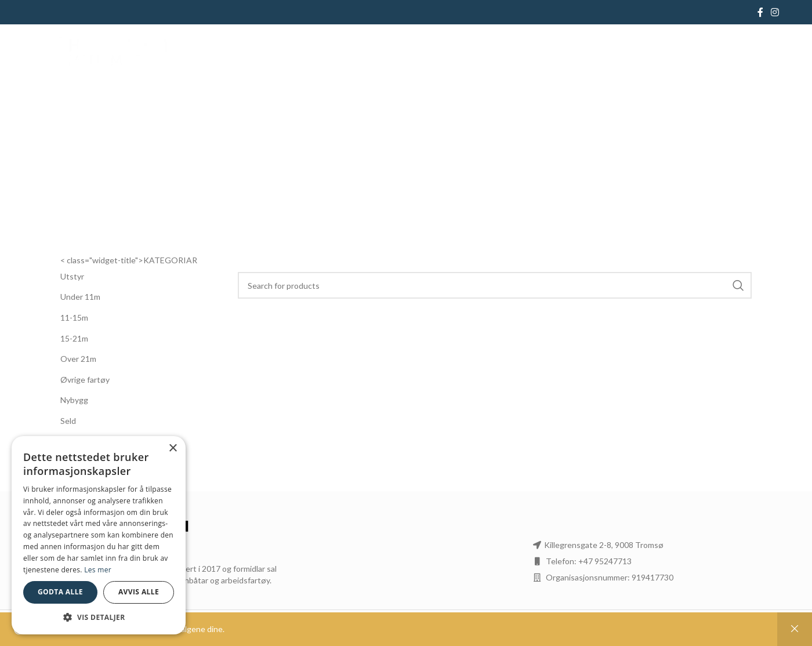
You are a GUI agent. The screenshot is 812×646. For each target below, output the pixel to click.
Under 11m (80, 297)
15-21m (74, 338)
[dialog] (99, 535)
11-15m (74, 317)
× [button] (173, 449)
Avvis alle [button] (139, 592)
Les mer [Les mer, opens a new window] (98, 570)
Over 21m (78, 359)
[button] (99, 617)
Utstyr (72, 276)
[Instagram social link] (775, 12)
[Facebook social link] (760, 12)
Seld (68, 421)
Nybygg (74, 400)
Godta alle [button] (60, 592)
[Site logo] (100, 54)
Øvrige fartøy (85, 380)
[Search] (495, 285)
